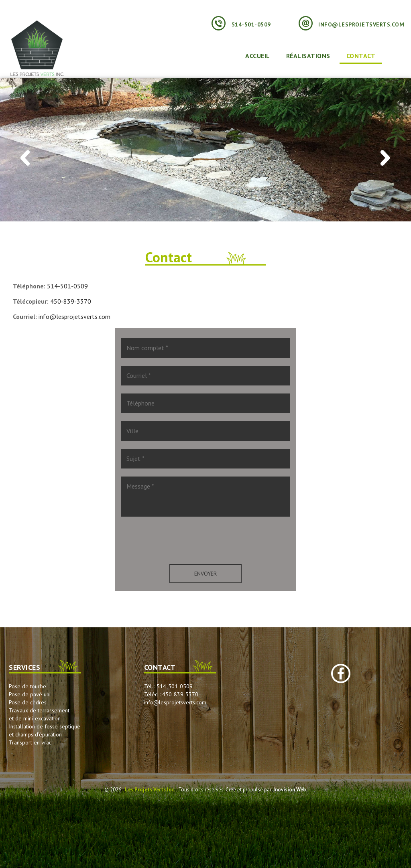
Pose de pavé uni (30, 694)
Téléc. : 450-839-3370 (171, 694)
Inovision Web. (290, 790)
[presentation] (205, 540)
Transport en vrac (30, 742)
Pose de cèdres (28, 702)
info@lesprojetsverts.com (352, 24)
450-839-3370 (71, 301)
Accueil (258, 56)
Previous (25, 162)
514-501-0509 (241, 24)
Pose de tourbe (27, 686)
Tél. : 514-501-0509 (168, 686)
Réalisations (308, 56)
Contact (361, 56)
